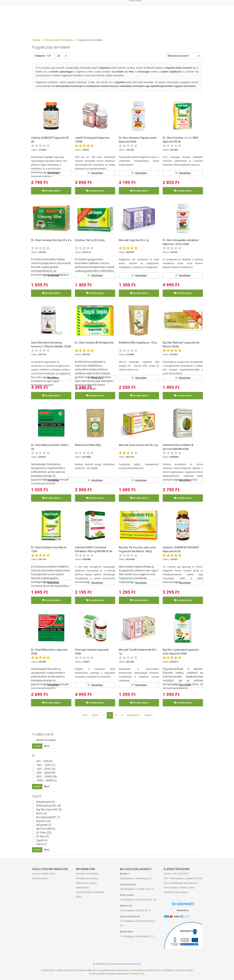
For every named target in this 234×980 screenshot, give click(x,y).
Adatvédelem (83, 888)
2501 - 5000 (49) (46, 773)
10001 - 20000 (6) (47, 780)
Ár (34, 755)
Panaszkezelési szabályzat (90, 892)
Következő (133, 715)
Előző (95, 715)
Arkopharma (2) (46, 802)
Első (85, 715)
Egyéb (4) (42, 840)
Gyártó (37, 796)
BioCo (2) (42, 813)
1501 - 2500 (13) (46, 769)
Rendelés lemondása (87, 878)
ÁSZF (79, 897)
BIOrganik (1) (44, 825)
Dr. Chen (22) (44, 833)
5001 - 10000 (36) (47, 777)
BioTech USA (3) (46, 829)
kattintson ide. (137, 974)
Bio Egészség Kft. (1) (48, 817)
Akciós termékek (46, 740)
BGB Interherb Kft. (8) (49, 806)
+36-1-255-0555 (180, 874)
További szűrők (43, 734)
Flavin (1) (42, 844)
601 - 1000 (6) (44, 761)
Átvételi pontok (40, 878)
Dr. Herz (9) (43, 836)
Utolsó (148, 715)
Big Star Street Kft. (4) (49, 810)
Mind (46, 746)
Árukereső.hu (183, 910)
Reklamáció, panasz (86, 883)
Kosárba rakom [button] (51, 191)
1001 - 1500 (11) (46, 765)
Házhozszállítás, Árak (43, 874)
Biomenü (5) (44, 821)
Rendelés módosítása (87, 874)
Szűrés (37, 746)
